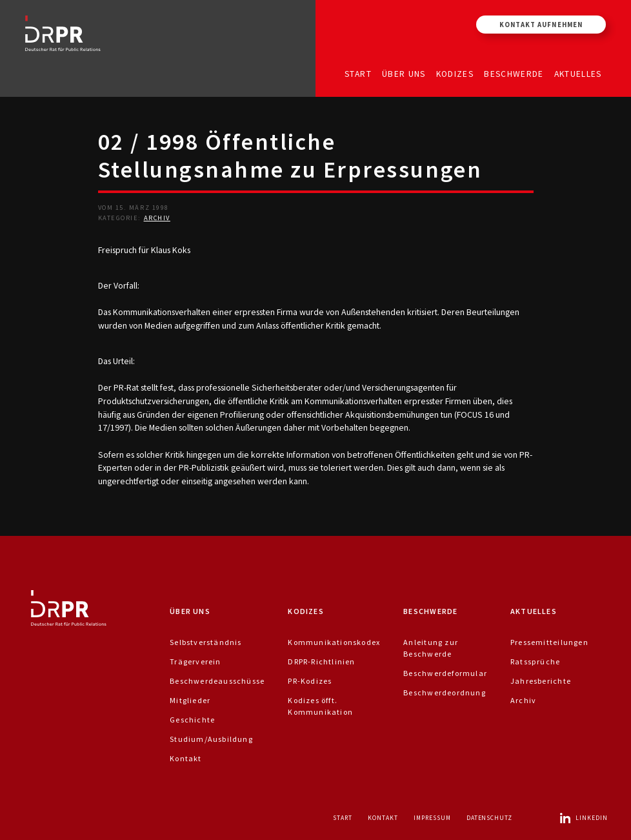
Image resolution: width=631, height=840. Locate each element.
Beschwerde (514, 73)
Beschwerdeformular (445, 673)
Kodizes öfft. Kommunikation (320, 706)
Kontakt (185, 758)
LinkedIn (583, 818)
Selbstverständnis (206, 642)
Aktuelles (578, 73)
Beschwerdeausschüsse (217, 681)
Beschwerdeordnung (445, 692)
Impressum (432, 818)
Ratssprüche (535, 661)
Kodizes (455, 73)
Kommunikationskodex (334, 642)
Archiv (157, 218)
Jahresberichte (541, 681)
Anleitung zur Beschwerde (431, 648)
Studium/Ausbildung (211, 739)
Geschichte (192, 720)
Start (358, 73)
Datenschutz (490, 818)
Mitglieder (190, 700)
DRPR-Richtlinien (321, 661)
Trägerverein (195, 661)
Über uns (404, 73)
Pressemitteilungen (549, 642)
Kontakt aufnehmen (541, 25)
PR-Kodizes (310, 681)
